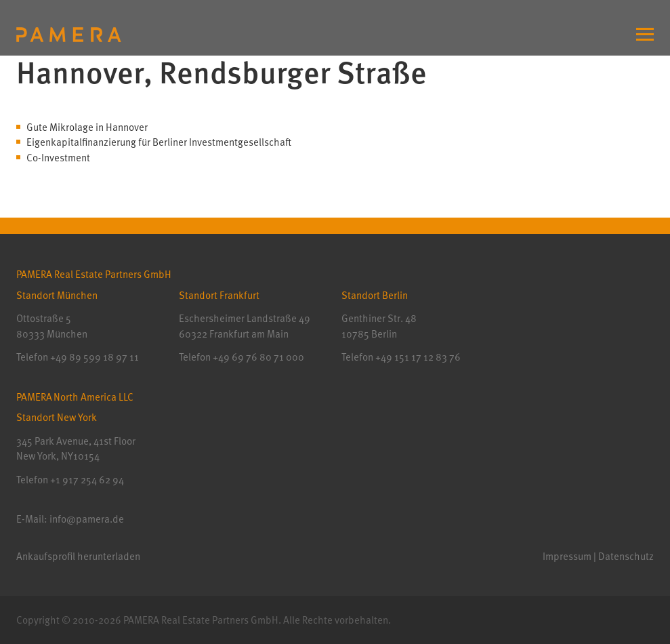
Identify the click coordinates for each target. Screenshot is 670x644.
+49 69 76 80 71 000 (258, 357)
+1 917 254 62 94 (87, 479)
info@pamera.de (87, 519)
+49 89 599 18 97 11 (95, 357)
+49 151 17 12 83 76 (417, 357)
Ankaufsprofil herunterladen (78, 556)
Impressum (567, 556)
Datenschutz (626, 556)
